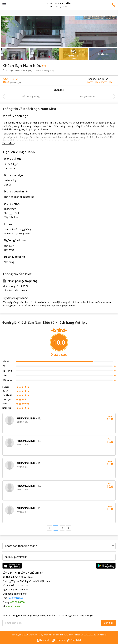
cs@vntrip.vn (16, 598)
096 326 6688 (17, 602)
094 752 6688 (13, 606)
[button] (59, 5)
